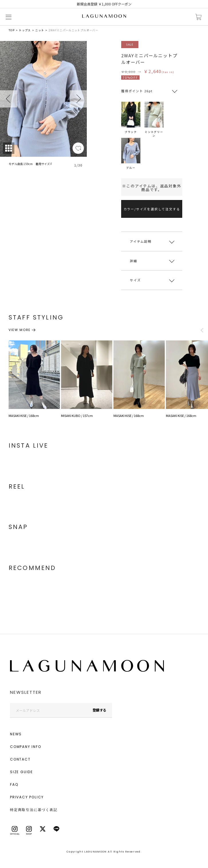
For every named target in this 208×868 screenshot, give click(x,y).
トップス (25, 30)
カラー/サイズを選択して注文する (152, 209)
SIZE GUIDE (21, 772)
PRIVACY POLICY (27, 797)
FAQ (14, 784)
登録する (99, 710)
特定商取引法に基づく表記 (34, 810)
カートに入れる (199, 17)
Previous (9, 99)
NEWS (16, 734)
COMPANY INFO (26, 747)
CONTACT (20, 759)
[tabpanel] (43, 107)
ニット (40, 30)
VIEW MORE (20, 330)
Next (78, 99)
